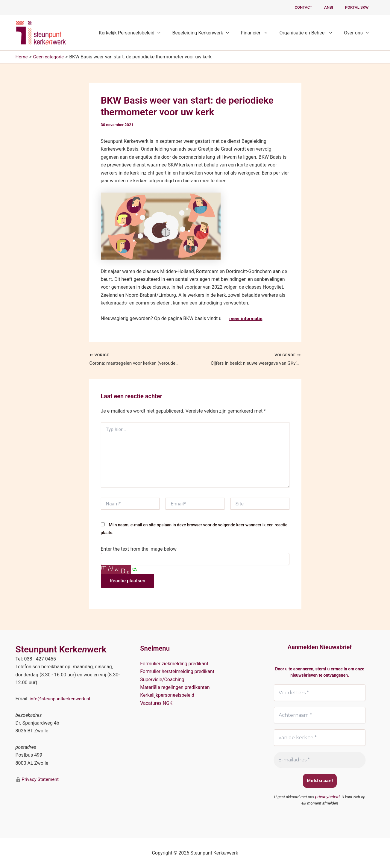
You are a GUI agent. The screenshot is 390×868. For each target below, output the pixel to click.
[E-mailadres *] (320, 760)
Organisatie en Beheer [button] (309, 33)
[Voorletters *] (320, 692)
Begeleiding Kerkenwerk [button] (209, 33)
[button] (168, 33)
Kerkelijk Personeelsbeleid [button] (140, 33)
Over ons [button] (357, 33)
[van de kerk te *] (320, 738)
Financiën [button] (260, 33)
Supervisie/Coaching (162, 679)
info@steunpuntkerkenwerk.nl (61, 698)
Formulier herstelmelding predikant (177, 671)
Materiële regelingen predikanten (175, 687)
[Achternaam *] (320, 715)
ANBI (335, 7)
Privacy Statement (41, 779)
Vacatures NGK (156, 703)
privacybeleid (327, 797)
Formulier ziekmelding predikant (174, 663)
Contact (314, 7)
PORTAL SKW (359, 7)
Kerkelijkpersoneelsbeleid (167, 695)
